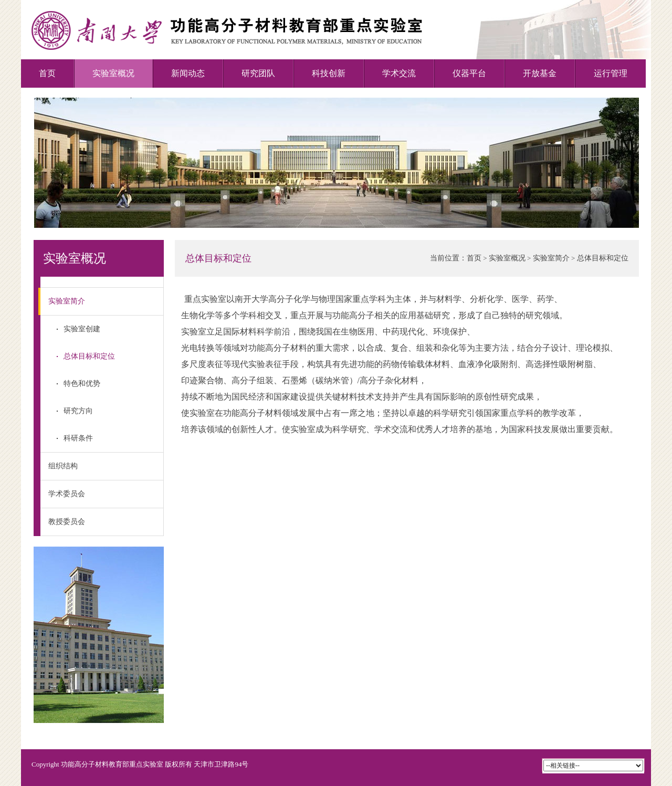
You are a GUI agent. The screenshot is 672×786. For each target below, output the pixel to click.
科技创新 (329, 73)
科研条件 (78, 438)
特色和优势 (82, 384)
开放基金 (540, 73)
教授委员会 (67, 522)
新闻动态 (188, 73)
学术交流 (399, 73)
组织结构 (63, 466)
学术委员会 (67, 494)
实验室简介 (63, 301)
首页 (47, 73)
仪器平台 (469, 73)
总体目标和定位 (89, 356)
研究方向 (78, 411)
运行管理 (611, 73)
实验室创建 (82, 329)
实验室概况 (113, 73)
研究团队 (258, 73)
